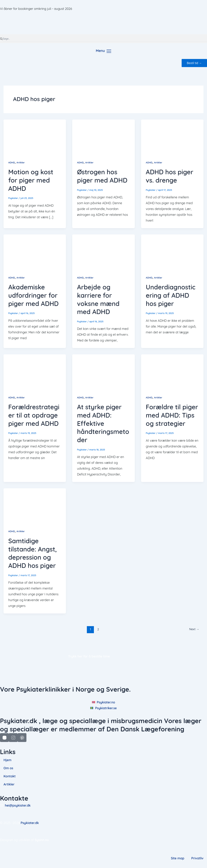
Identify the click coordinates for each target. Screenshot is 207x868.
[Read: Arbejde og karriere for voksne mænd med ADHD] (103, 252)
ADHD (12, 162)
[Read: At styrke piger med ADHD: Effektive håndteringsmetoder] (103, 372)
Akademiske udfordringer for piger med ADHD (33, 295)
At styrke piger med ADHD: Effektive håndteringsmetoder (103, 423)
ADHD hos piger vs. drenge (170, 176)
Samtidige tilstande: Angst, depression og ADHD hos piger (33, 553)
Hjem (7, 760)
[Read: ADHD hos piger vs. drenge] (172, 137)
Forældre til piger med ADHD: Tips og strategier (172, 415)
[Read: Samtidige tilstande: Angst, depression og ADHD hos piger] (35, 505)
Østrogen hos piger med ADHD (102, 176)
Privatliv (197, 858)
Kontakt (10, 776)
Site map (178, 858)
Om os (8, 768)
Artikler (21, 162)
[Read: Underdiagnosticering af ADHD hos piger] (172, 252)
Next (194, 629)
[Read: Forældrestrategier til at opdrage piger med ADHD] (35, 372)
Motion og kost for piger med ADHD (31, 180)
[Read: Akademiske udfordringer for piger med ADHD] (35, 252)
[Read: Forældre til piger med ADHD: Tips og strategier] (172, 372)
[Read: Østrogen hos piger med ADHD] (103, 137)
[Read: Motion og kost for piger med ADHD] (35, 137)
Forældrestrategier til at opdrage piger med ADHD (34, 415)
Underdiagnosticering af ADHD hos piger (171, 295)
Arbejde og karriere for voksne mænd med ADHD (98, 299)
